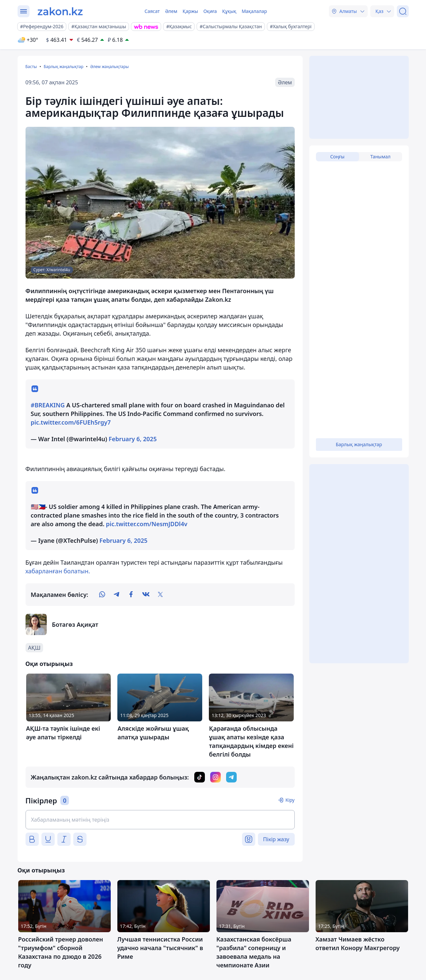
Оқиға (210, 11)
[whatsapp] (102, 595)
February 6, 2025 (133, 439)
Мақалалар (254, 11)
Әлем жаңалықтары (109, 67)
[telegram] (117, 595)
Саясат (152, 11)
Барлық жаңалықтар (64, 67)
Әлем (171, 11)
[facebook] (131, 595)
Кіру (290, 800)
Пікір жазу (276, 839)
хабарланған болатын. (58, 571)
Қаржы (190, 11)
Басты (31, 67)
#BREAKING (48, 405)
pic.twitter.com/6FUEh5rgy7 (71, 422)
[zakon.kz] (60, 11)
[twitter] (160, 595)
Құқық (229, 11)
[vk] (146, 595)
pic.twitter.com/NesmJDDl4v (147, 524)
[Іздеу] (403, 11)
